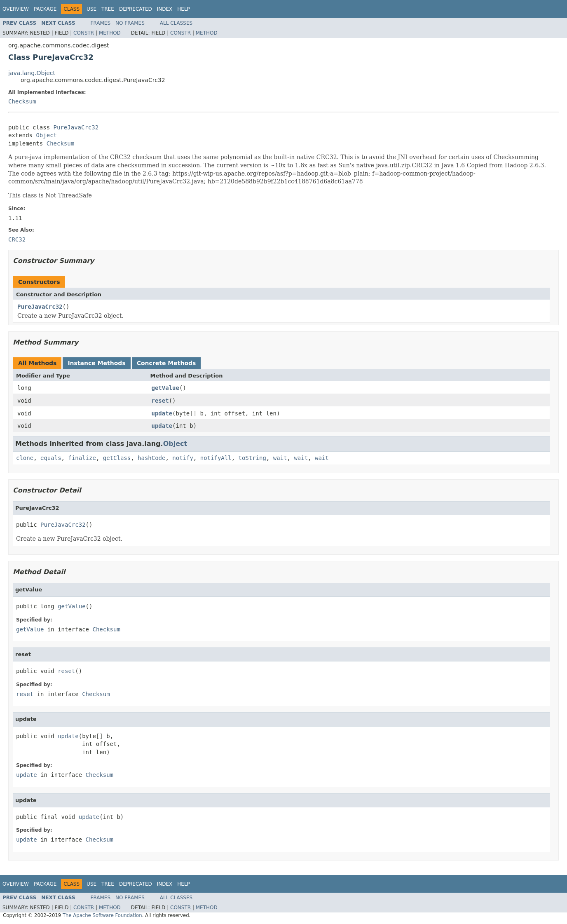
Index (165, 9)
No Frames (130, 23)
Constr (84, 33)
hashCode (151, 458)
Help (184, 9)
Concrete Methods (166, 363)
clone (25, 458)
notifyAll (216, 458)
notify (183, 458)
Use (91, 9)
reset (160, 401)
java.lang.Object (32, 73)
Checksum (22, 101)
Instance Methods (96, 363)
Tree (108, 9)
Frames (101, 23)
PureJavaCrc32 (76, 127)
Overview (16, 9)
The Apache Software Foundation (102, 915)
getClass (117, 458)
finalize (82, 458)
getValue (165, 388)
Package (45, 9)
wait (280, 458)
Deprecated (136, 9)
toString (252, 458)
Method (110, 33)
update (162, 413)
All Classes (176, 23)
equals (51, 458)
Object (46, 135)
